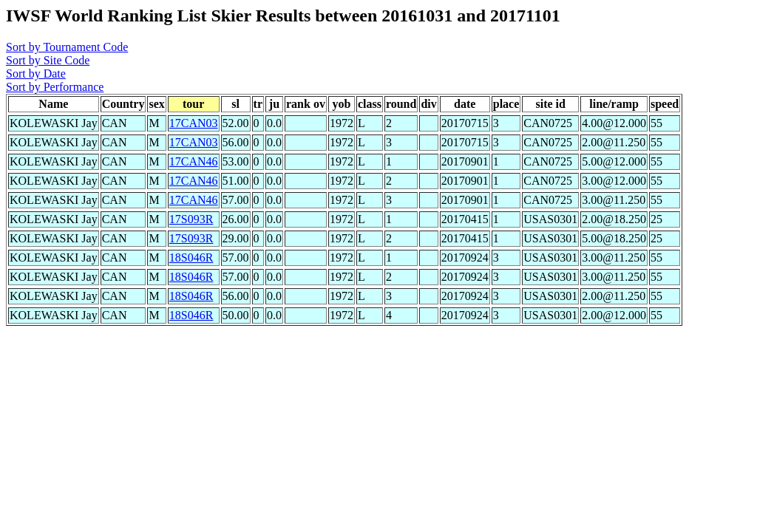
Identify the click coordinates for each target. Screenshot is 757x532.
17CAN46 (194, 161)
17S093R (191, 219)
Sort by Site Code (48, 60)
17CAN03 (194, 123)
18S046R (191, 258)
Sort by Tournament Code (67, 47)
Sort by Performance (55, 87)
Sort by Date (36, 74)
